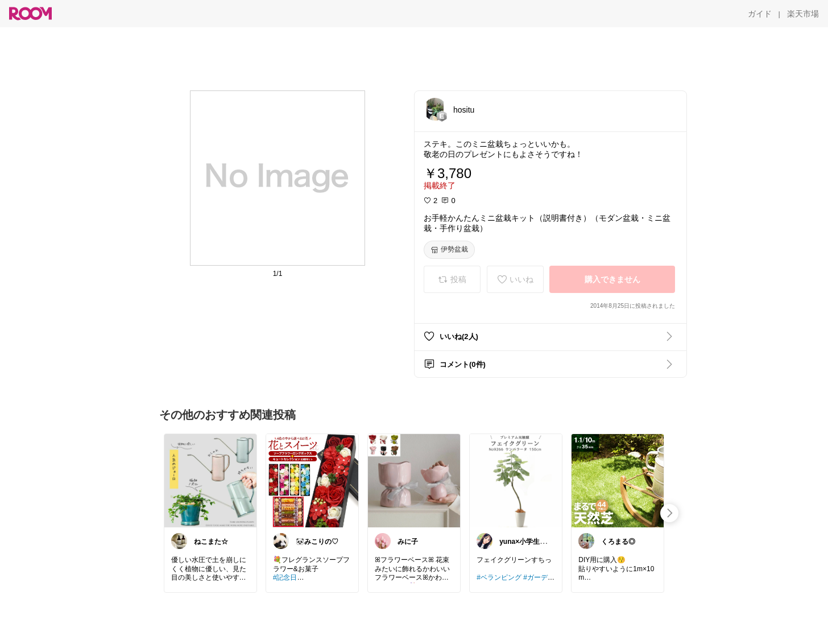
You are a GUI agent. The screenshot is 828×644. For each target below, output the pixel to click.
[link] (210, 480)
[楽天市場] (803, 14)
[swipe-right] (669, 513)
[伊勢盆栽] (449, 250)
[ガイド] (760, 14)
